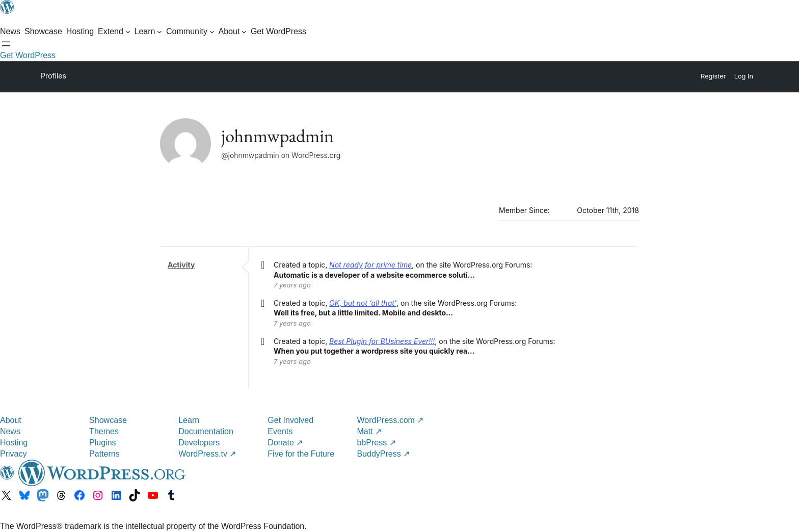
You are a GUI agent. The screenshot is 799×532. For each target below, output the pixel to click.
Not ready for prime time (370, 265)
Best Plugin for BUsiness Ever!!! (382, 341)
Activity (181, 265)
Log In (744, 76)
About (11, 420)
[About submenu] (233, 32)
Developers (199, 443)
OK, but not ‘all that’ (363, 303)
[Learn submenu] (149, 32)
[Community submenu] (190, 32)
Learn (189, 420)
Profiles (54, 76)
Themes (104, 431)
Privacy (13, 454)
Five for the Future (301, 454)
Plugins (102, 443)
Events (280, 431)
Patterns (104, 454)
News (10, 431)
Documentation (206, 431)
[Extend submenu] (114, 32)
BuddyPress (383, 454)
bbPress (376, 443)
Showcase (108, 420)
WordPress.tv (207, 454)
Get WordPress (28, 55)
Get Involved (290, 420)
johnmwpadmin (277, 136)
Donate (285, 443)
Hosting (14, 443)
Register (713, 76)
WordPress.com (390, 420)
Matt (369, 431)
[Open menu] (6, 44)
